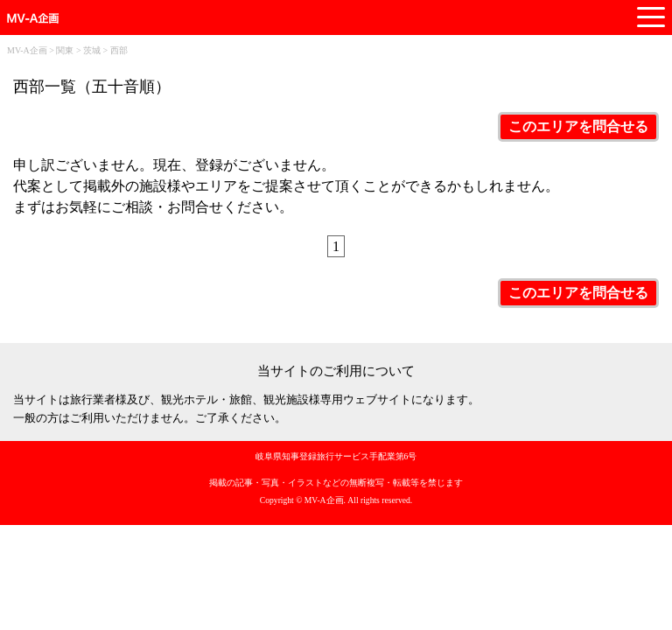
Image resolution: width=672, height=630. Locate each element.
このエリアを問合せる (578, 126)
